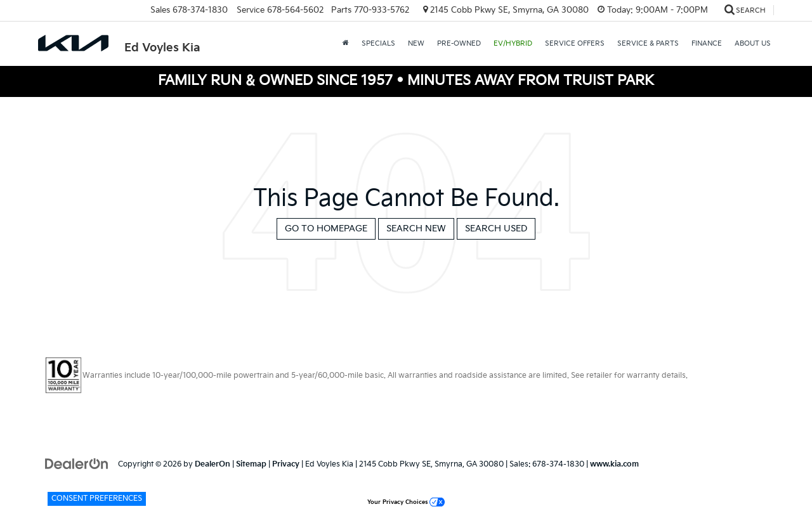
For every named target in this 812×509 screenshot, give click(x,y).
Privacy (286, 464)
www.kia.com (614, 464)
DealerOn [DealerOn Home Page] (213, 464)
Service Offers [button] (575, 43)
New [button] (416, 43)
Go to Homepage (326, 229)
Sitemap (251, 464)
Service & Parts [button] (648, 43)
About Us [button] (753, 43)
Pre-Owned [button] (459, 43)
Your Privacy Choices (406, 502)
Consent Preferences (97, 499)
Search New (416, 229)
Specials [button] (378, 43)
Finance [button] (707, 43)
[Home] (346, 44)
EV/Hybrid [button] (513, 43)
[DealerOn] (77, 464)
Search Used (496, 229)
